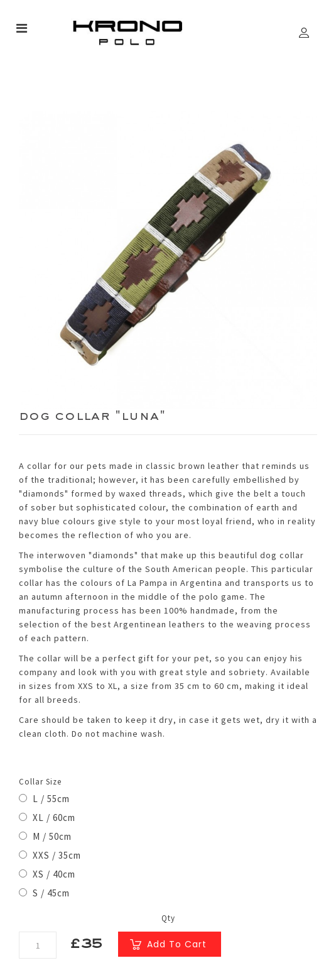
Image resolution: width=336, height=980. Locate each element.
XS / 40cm (47, 874)
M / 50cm (45, 836)
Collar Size (40, 782)
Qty (168, 918)
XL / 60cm (47, 818)
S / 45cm (44, 893)
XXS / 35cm (50, 855)
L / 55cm (44, 799)
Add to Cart (177, 944)
